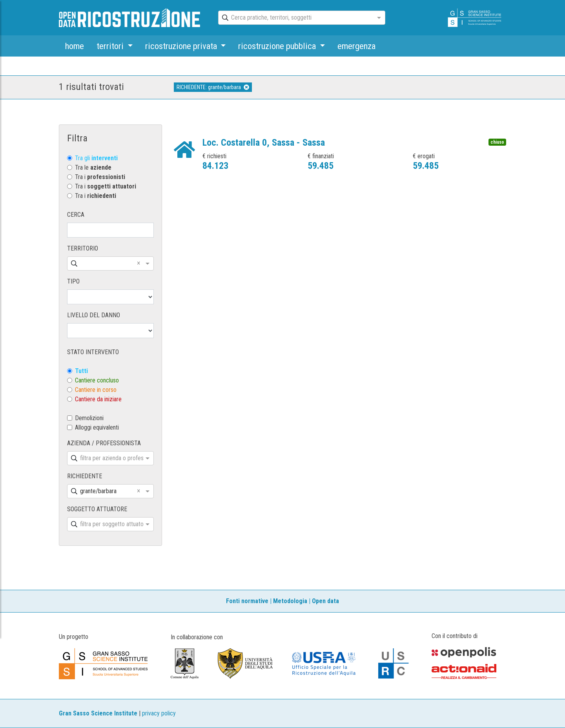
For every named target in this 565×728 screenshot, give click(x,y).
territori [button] (111, 46)
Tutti (81, 371)
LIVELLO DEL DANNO (94, 315)
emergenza (356, 46)
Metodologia (290, 601)
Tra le (93, 167)
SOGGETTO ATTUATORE (97, 509)
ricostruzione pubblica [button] (278, 46)
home (75, 46)
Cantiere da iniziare (98, 399)
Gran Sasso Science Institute (98, 713)
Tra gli (96, 158)
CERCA (76, 215)
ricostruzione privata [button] (182, 46)
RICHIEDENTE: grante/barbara (213, 87)
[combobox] (295, 18)
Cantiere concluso (97, 380)
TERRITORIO (83, 248)
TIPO (73, 281)
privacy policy (159, 713)
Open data (325, 601)
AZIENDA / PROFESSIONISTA (104, 443)
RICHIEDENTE (85, 476)
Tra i (100, 177)
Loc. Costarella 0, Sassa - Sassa (264, 143)
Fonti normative (247, 601)
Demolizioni (89, 418)
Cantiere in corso (96, 390)
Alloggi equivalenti (97, 427)
